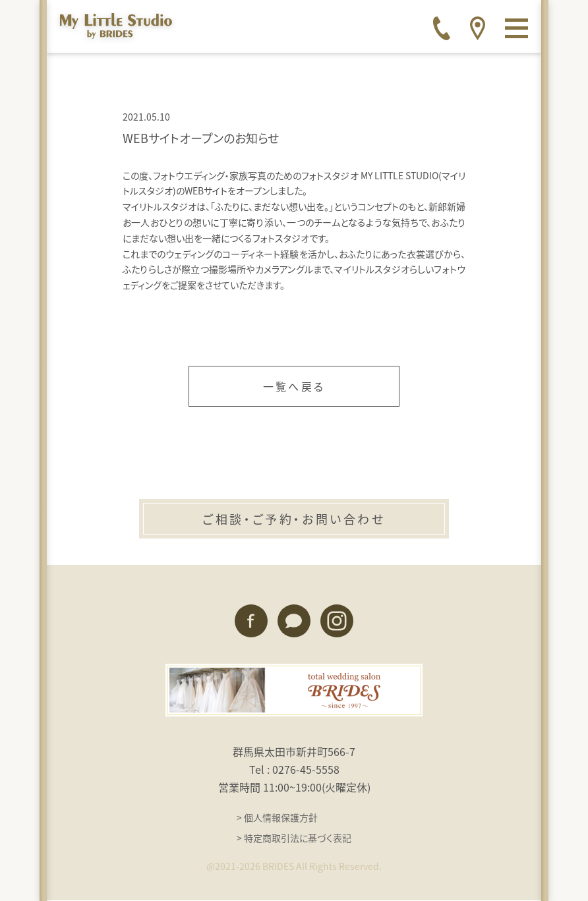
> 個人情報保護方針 (277, 817)
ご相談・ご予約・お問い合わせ (294, 519)
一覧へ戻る (294, 386)
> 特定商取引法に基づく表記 (294, 838)
